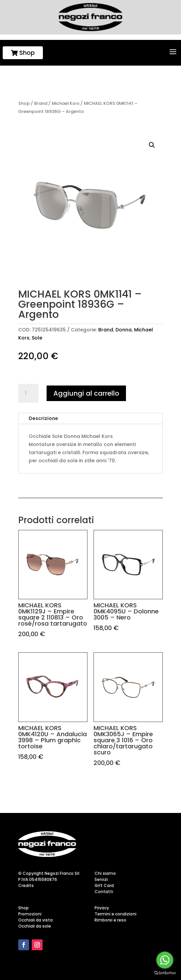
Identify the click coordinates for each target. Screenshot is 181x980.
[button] (152, 145)
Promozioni (30, 914)
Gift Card (104, 885)
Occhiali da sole (35, 926)
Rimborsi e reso (110, 920)
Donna (124, 330)
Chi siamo (105, 873)
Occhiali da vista (35, 920)
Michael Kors (66, 103)
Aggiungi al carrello (86, 393)
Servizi (101, 879)
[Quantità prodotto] (28, 393)
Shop (23, 53)
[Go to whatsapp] (165, 960)
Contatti (104, 892)
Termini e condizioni (115, 914)
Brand (41, 103)
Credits (26, 885)
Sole (37, 338)
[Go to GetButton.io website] (165, 973)
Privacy (102, 908)
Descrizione (43, 418)
